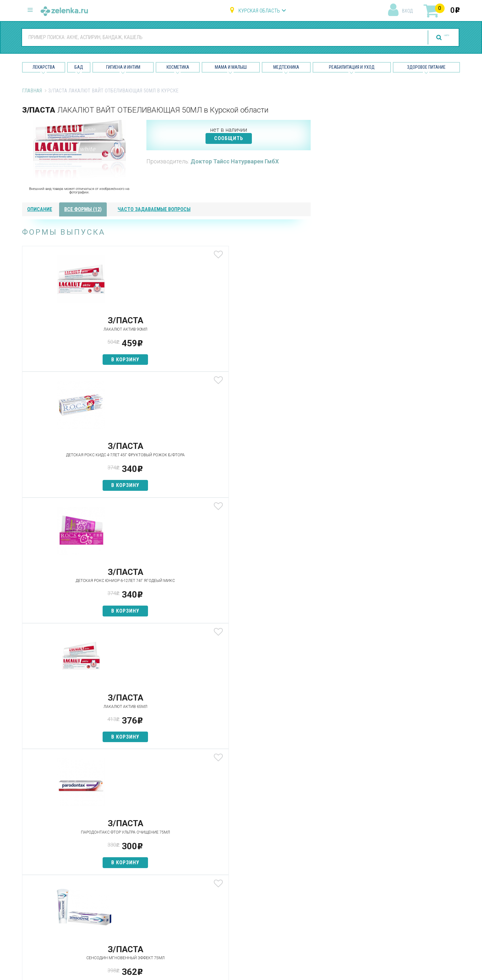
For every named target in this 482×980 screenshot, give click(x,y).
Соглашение (298, 913)
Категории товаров (157, 868)
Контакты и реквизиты (309, 891)
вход (407, 11)
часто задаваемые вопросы (154, 209)
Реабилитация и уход (352, 67)
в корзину (70, 360)
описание (40, 209)
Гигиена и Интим (123, 67)
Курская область (259, 11)
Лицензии (294, 879)
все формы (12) (83, 209)
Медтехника (286, 67)
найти (434, 38)
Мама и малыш (231, 67)
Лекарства (44, 67)
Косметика (178, 67)
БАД (79, 67)
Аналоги (144, 891)
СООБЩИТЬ (229, 138)
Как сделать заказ (156, 902)
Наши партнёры (301, 868)
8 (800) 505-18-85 (61, 856)
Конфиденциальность (309, 925)
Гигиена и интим (226, 879)
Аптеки (142, 857)
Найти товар (148, 879)
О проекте (295, 857)
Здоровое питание (426, 67)
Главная (32, 91)
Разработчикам (302, 902)
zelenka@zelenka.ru (44, 894)
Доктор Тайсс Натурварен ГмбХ (235, 161)
